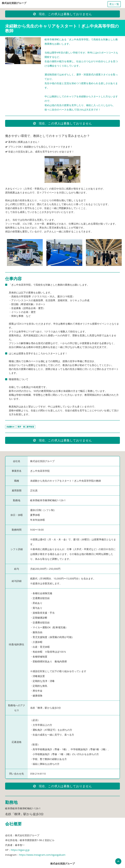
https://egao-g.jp (20, 850)
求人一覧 (114, 4)
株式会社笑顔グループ (14, 3)
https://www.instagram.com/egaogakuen (42, 855)
